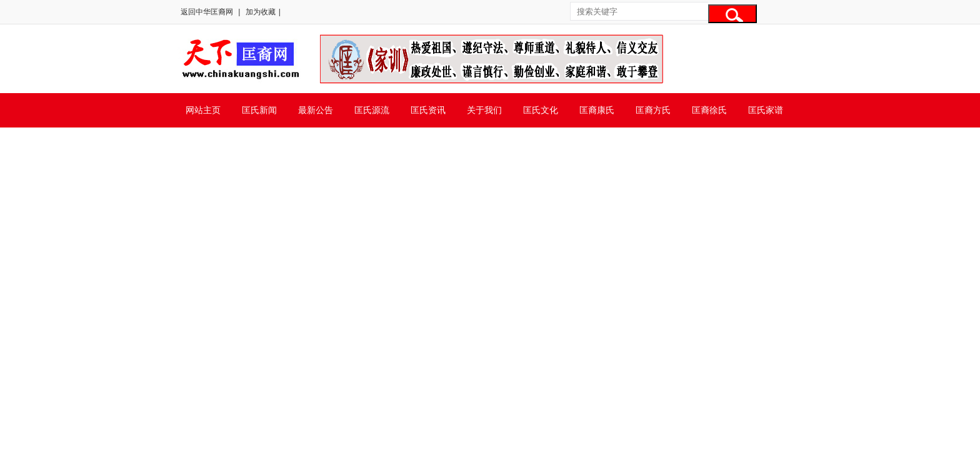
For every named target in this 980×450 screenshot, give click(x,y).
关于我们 (484, 110)
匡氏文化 (541, 110)
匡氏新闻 (259, 110)
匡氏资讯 (428, 110)
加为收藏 (261, 12)
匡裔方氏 (653, 110)
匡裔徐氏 (709, 110)
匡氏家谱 (766, 110)
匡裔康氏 (597, 110)
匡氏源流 (372, 110)
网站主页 (203, 110)
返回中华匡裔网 (207, 12)
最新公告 (316, 110)
